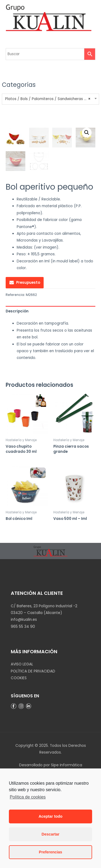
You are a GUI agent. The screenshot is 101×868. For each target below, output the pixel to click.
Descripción (17, 400)
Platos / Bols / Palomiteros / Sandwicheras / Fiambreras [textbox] (51, 99)
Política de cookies (28, 797)
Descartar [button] (50, 834)
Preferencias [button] (50, 852)
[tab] (50, 400)
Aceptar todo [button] (50, 816)
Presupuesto (28, 372)
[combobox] (50, 99)
